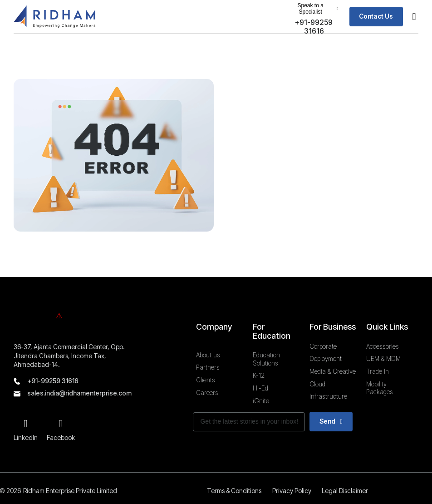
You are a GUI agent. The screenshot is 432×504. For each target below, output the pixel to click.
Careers (207, 392)
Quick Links (387, 326)
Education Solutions (266, 359)
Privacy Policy (292, 490)
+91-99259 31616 (53, 380)
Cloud (317, 384)
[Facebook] (61, 424)
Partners (208, 367)
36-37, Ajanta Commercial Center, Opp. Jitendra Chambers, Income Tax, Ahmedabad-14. (69, 355)
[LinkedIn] (26, 424)
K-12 (259, 376)
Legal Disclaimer (346, 490)
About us (208, 355)
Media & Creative (333, 371)
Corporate (323, 346)
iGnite (261, 400)
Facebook (61, 437)
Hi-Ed (260, 388)
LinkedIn (26, 437)
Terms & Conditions (234, 490)
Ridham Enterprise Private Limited (70, 490)
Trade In (378, 371)
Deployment (326, 359)
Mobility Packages (380, 388)
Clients (206, 380)
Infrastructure (328, 396)
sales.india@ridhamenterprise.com (79, 393)
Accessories (383, 346)
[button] (313, 9)
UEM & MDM (383, 359)
